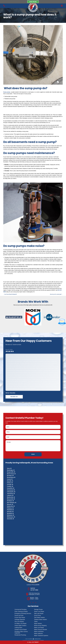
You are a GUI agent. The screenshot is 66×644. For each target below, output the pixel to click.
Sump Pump (37, 615)
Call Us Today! (33, 642)
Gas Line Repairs (19, 621)
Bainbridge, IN (11, 470)
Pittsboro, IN (10, 508)
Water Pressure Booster (41, 630)
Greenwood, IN (11, 490)
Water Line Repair (39, 628)
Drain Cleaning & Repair (21, 611)
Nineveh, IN (10, 504)
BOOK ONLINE (33, 2)
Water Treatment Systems (41, 636)
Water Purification (39, 632)
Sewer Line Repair (39, 611)
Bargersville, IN (11, 472)
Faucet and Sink (19, 615)
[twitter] (33, 602)
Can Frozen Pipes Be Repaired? (10, 294)
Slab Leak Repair (39, 613)
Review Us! (14, 397)
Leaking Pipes (18, 628)
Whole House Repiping (40, 626)
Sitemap (42, 640)
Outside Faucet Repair (21, 630)
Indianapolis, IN (11, 492)
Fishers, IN (10, 483)
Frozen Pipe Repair (20, 617)
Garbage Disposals (20, 619)
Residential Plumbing (20, 635)
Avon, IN (9, 468)
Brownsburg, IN (11, 477)
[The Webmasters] (33, 639)
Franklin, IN (10, 486)
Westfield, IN (10, 513)
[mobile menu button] (51, 6)
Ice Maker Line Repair (21, 624)
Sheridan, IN (10, 512)
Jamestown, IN (11, 494)
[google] (36, 602)
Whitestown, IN (11, 517)
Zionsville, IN (10, 519)
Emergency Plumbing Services (23, 613)
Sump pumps (7, 92)
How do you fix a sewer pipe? (56, 294)
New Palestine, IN (12, 503)
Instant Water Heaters (20, 626)
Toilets (36, 621)
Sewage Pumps (38, 609)
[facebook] (30, 602)
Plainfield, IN (10, 510)
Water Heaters (38, 624)
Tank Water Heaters (39, 617)
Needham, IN (10, 501)
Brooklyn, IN (10, 476)
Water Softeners (38, 634)
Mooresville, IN (11, 499)
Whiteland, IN (11, 515)
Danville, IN (10, 481)
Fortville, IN (10, 485)
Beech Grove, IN (11, 474)
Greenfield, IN (11, 488)
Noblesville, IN (11, 506)
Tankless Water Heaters (41, 619)
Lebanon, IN (10, 495)
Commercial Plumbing (21, 609)
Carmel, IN (10, 479)
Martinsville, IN (11, 497)
